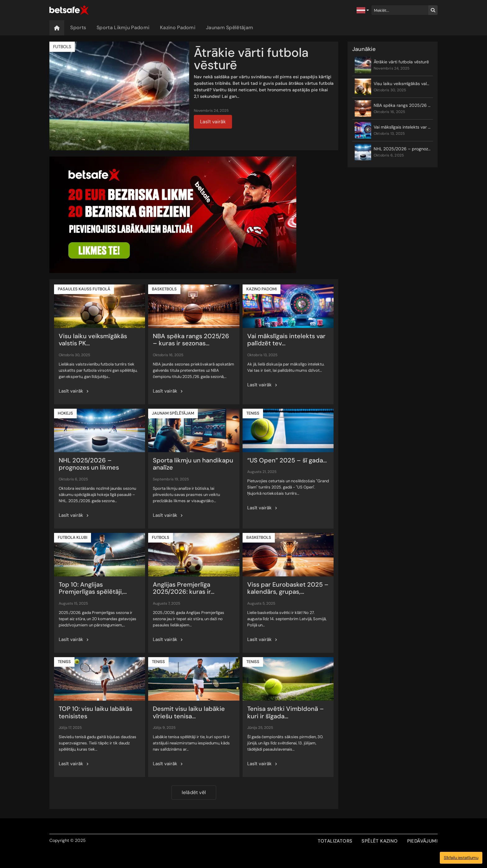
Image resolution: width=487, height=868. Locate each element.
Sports (78, 27)
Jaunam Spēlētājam (230, 27)
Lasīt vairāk (213, 122)
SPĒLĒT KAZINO (380, 841)
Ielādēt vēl (194, 792)
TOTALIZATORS (335, 841)
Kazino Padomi (178, 27)
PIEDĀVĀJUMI (422, 841)
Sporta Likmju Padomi (123, 27)
